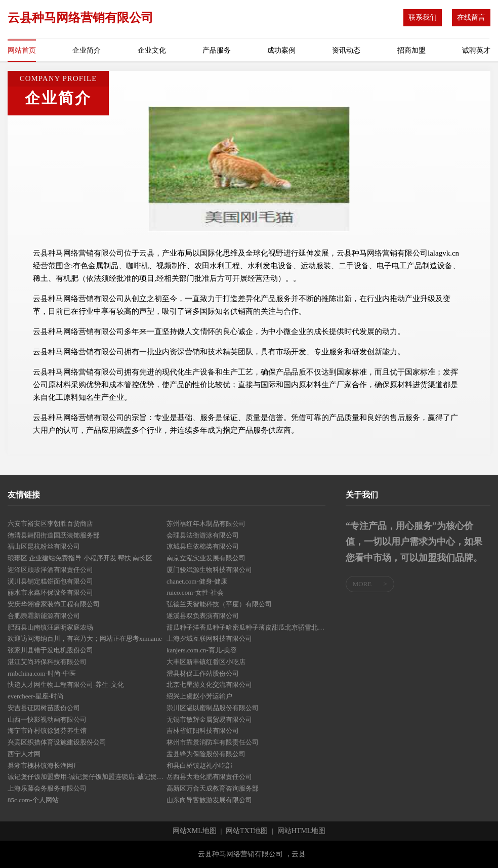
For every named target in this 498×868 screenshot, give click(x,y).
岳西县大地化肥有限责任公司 (209, 777)
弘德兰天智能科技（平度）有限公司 (219, 604)
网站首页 (22, 50)
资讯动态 (346, 50)
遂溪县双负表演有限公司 (203, 616)
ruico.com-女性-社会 (195, 592)
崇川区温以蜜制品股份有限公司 (213, 708)
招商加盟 (411, 50)
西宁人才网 (24, 754)
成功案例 (281, 50)
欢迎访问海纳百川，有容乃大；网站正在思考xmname (85, 638)
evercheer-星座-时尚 (36, 696)
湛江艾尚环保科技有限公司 (47, 662)
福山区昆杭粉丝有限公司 (44, 546)
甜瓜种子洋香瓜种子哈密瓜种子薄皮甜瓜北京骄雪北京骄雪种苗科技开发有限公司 (246, 627)
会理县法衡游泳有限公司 (203, 535)
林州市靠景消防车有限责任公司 (213, 742)
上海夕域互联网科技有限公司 (209, 638)
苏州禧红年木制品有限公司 (206, 524)
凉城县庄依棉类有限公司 (203, 546)
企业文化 (152, 50)
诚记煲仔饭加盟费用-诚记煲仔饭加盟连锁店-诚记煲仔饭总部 (87, 777)
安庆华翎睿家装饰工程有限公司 (54, 604)
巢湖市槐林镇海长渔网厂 (44, 766)
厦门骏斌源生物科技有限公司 (209, 570)
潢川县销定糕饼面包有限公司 (50, 581)
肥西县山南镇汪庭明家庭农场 (50, 627)
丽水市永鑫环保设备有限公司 (50, 592)
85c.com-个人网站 (33, 800)
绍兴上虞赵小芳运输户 (199, 696)
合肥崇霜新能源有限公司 (44, 616)
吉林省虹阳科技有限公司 (203, 731)
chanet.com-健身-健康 (197, 581)
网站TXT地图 (247, 831)
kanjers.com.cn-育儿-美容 (202, 650)
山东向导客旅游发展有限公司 (209, 800)
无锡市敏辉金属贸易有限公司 (209, 719)
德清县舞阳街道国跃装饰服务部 (54, 535)
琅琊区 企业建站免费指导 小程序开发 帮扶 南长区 (80, 558)
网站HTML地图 (302, 831)
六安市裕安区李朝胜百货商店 (50, 524)
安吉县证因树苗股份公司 (44, 708)
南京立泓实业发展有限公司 (206, 558)
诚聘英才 (476, 50)
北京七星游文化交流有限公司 (209, 685)
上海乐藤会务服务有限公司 (47, 788)
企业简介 (87, 50)
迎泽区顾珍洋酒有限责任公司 (50, 570)
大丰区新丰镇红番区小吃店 (206, 662)
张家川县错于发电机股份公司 (50, 650)
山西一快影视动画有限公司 (47, 719)
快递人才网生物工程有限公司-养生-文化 (66, 685)
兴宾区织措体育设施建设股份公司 (57, 742)
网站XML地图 (195, 831)
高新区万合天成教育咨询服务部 (213, 788)
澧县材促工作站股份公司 (203, 673)
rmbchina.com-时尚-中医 (42, 673)
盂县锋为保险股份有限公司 (206, 754)
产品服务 (217, 50)
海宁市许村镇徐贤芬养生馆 (47, 731)
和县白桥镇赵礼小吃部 (199, 766)
